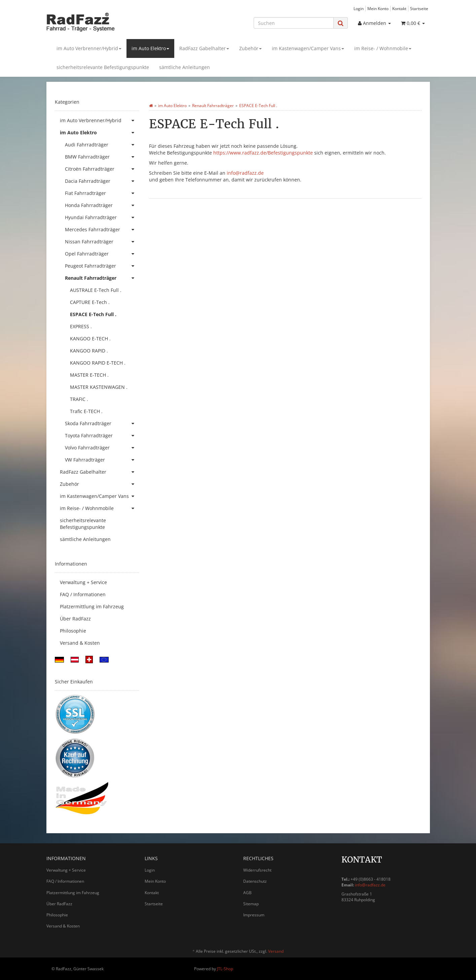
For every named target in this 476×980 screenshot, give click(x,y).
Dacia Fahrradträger (102, 181)
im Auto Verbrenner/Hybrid (89, 48)
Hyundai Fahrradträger (102, 217)
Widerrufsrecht (257, 870)
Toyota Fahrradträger (102, 436)
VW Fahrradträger (102, 460)
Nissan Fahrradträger (102, 242)
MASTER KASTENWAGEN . (99, 387)
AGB (247, 893)
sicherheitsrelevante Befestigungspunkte (103, 67)
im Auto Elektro (150, 48)
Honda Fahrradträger (102, 205)
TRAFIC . (79, 399)
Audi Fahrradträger (102, 145)
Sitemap (251, 904)
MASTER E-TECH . (89, 375)
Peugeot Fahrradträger (102, 266)
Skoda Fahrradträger (102, 424)
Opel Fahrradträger (102, 254)
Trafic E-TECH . (86, 411)
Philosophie (73, 631)
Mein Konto (378, 8)
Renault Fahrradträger (102, 278)
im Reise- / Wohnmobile (383, 48)
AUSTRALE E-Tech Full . (96, 290)
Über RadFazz (75, 619)
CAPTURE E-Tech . (90, 302)
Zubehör (250, 48)
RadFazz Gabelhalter (204, 48)
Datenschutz (255, 881)
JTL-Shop (225, 969)
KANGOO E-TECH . (90, 339)
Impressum (254, 915)
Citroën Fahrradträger (102, 169)
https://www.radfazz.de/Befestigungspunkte (263, 153)
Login (359, 8)
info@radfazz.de (245, 173)
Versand (276, 951)
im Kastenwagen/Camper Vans (308, 48)
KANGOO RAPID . (89, 351)
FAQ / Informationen (83, 594)
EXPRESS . (81, 326)
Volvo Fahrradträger (102, 448)
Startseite (419, 8)
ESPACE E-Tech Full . (93, 314)
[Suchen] (294, 23)
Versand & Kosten (80, 643)
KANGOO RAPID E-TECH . (98, 363)
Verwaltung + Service (83, 582)
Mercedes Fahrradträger (102, 230)
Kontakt (399, 8)
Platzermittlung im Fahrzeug (92, 606)
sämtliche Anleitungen (185, 67)
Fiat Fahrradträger (102, 193)
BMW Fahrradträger (102, 157)
